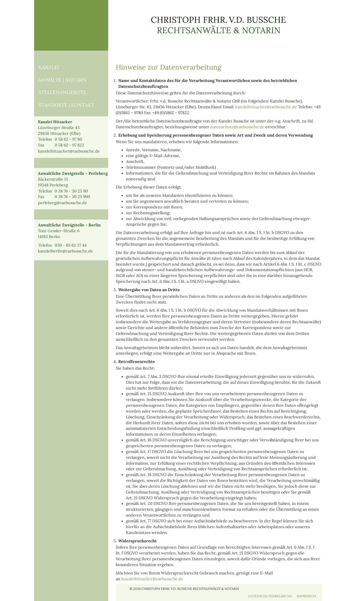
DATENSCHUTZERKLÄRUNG (270, 596)
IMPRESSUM (306, 596)
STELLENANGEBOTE (62, 92)
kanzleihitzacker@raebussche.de (266, 107)
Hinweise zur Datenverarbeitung (168, 67)
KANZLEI (49, 67)
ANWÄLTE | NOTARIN (63, 80)
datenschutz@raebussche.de (237, 127)
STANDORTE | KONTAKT (66, 105)
